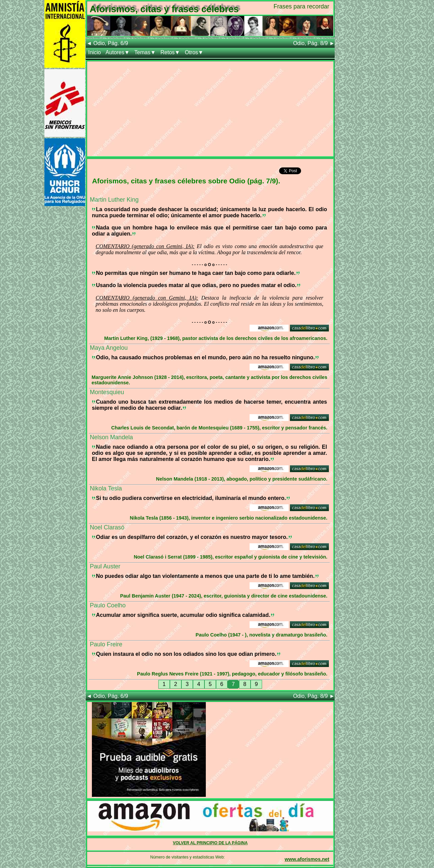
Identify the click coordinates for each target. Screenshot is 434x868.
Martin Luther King (114, 200)
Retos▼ (170, 52)
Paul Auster (105, 566)
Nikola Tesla (106, 488)
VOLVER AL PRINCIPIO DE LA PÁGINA (210, 843)
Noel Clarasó (107, 527)
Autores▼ (117, 52)
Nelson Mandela (111, 437)
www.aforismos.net (307, 859)
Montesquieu (107, 392)
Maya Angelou (109, 348)
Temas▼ (145, 52)
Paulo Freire (106, 644)
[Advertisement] (210, 109)
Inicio (94, 52)
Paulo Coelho (108, 605)
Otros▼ (194, 52)
